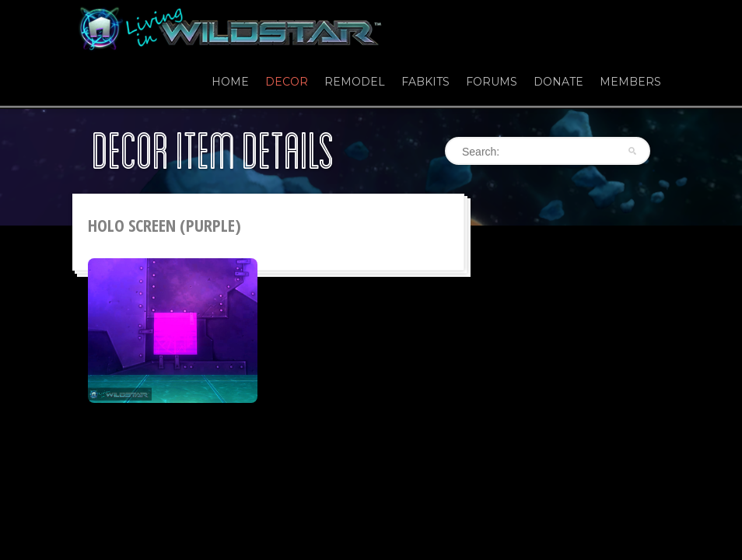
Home (230, 82)
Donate (558, 82)
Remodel (355, 82)
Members (630, 82)
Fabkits (425, 82)
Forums (492, 82)
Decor (287, 82)
